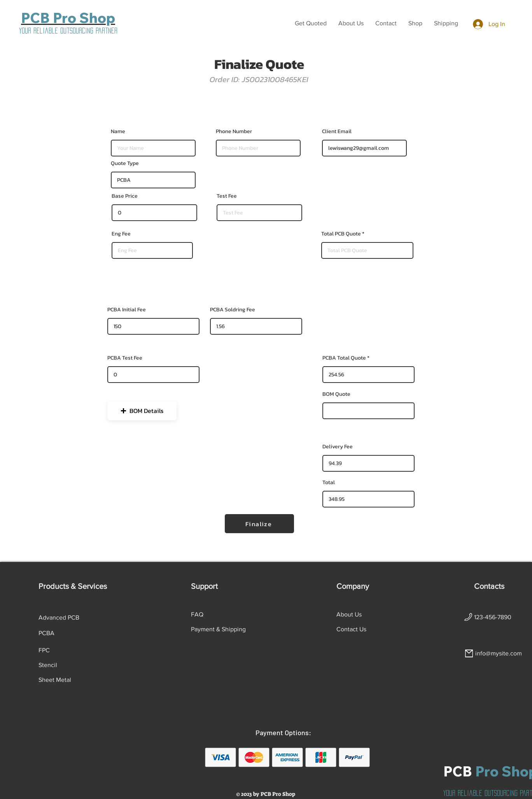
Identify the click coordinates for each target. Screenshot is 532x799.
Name (118, 132)
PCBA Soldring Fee (233, 310)
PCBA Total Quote (344, 358)
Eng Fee (121, 234)
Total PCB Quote (341, 234)
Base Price (125, 196)
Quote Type (125, 163)
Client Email (337, 132)
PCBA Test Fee (125, 358)
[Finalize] (259, 524)
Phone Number (234, 132)
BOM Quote (336, 394)
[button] (311, 23)
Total (329, 483)
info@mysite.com (499, 653)
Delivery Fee (338, 447)
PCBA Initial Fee (127, 310)
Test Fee (227, 196)
